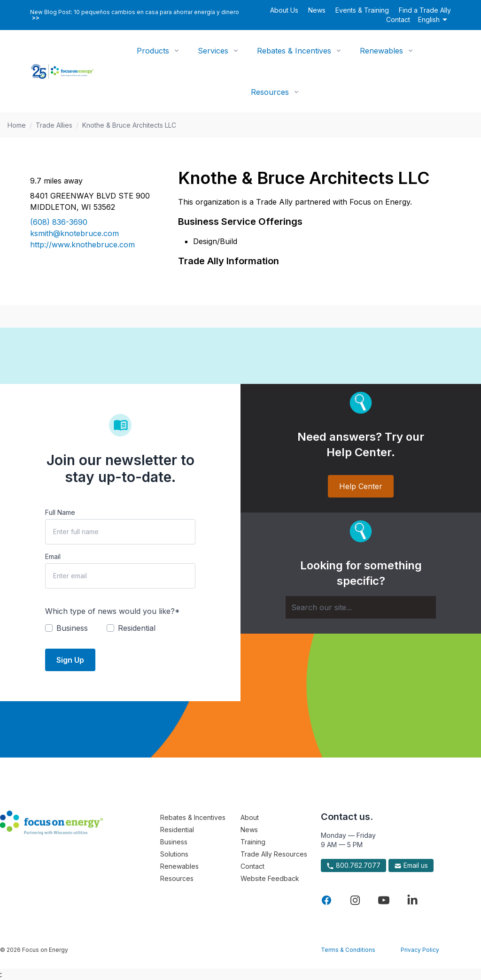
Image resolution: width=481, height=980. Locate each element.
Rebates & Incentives (294, 51)
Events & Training (362, 10)
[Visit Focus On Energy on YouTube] (384, 900)
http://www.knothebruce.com (82, 245)
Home (17, 125)
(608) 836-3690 (59, 222)
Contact (398, 19)
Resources (270, 92)
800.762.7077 (353, 865)
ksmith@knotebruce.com (74, 233)
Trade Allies (54, 125)
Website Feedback (270, 878)
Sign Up (70, 660)
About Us (284, 10)
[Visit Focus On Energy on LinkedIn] (412, 900)
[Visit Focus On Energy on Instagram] (355, 900)
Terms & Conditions (348, 950)
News (317, 10)
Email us (411, 865)
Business (174, 842)
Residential (177, 830)
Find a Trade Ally (425, 10)
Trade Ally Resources (274, 854)
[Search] (361, 607)
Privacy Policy (420, 950)
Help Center (361, 486)
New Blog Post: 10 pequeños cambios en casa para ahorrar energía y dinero (135, 15)
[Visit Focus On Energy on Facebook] (326, 900)
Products (153, 51)
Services (213, 51)
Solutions (174, 854)
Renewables (381, 51)
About (250, 817)
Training (253, 842)
